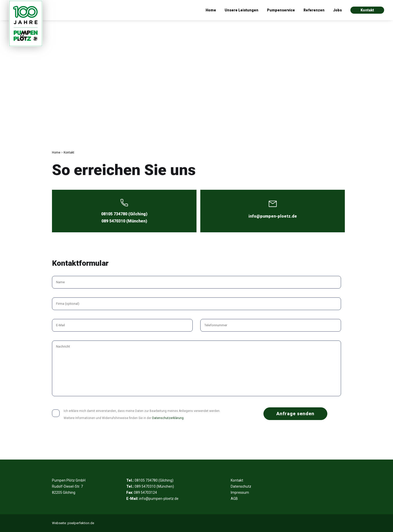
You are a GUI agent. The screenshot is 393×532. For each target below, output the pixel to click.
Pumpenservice (281, 10)
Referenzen (314, 10)
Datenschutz (241, 486)
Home (211, 10)
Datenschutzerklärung (168, 418)
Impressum (240, 492)
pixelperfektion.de (81, 523)
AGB (234, 499)
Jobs (337, 10)
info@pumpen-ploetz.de (273, 216)
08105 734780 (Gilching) (124, 214)
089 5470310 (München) (124, 221)
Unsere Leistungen (242, 10)
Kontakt (367, 10)
